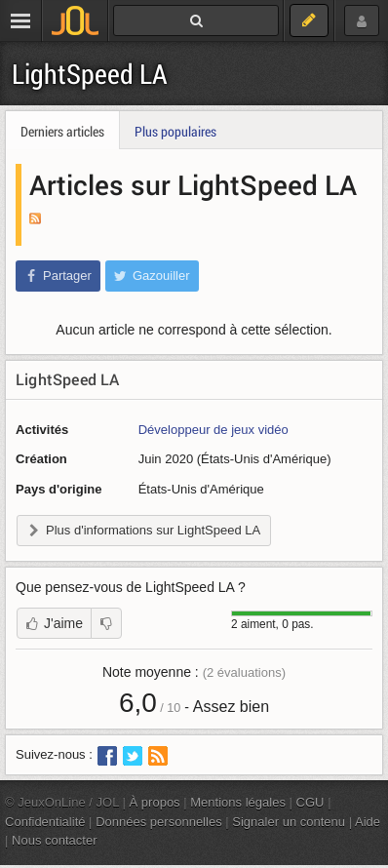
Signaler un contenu (289, 822)
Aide (368, 822)
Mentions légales (238, 802)
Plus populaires (175, 131)
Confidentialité (45, 822)
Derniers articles (62, 131)
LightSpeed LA (90, 74)
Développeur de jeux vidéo (213, 430)
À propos (155, 802)
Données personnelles (159, 822)
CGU (310, 802)
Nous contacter (55, 840)
